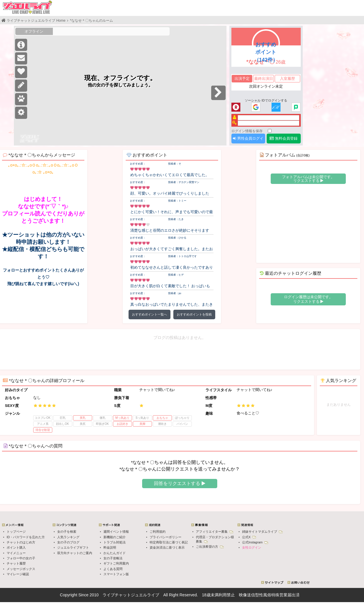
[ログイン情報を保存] (270, 131)
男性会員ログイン (248, 140)
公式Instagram (255, 542)
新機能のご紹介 (115, 537)
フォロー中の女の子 (21, 558)
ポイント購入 (16, 547)
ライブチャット (117, 595)
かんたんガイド (115, 553)
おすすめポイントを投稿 (194, 314)
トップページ (16, 532)
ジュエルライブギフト (73, 547)
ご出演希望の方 (210, 547)
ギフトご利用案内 (116, 563)
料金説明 (110, 547)
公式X (249, 537)
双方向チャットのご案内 (75, 553)
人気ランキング (68, 537)
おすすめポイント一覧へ (149, 314)
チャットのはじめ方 (21, 542)
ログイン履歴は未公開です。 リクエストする (308, 299)
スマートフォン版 (116, 574)
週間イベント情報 (116, 532)
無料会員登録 (284, 138)
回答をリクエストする (180, 483)
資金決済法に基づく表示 (167, 547)
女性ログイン (252, 547)
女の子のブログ (68, 542)
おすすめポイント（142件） (266, 52)
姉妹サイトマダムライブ (262, 532)
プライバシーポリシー (166, 537)
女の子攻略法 (113, 558)
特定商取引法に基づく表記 (169, 542)
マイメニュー (16, 553)
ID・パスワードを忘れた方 (26, 537)
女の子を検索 (67, 532)
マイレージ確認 (18, 574)
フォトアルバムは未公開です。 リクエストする (308, 179)
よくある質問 (113, 569)
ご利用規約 (158, 532)
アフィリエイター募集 (214, 532)
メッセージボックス (21, 569)
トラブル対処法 (115, 542)
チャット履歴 (16, 563)
